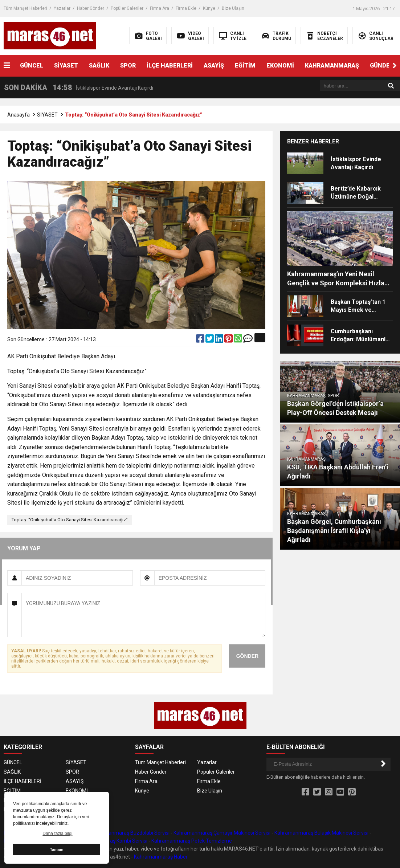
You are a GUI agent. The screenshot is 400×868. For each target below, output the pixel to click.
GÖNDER (247, 656)
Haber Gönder (91, 8)
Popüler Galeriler (127, 8)
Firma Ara (160, 8)
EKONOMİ (280, 66)
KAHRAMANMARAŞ (332, 66)
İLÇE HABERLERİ (170, 66)
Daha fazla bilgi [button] (57, 834)
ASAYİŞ (214, 66)
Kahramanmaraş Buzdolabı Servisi (130, 833)
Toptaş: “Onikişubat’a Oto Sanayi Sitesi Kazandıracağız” (70, 520)
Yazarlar (62, 8)
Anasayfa (19, 115)
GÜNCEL (32, 66)
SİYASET (66, 66)
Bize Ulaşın (233, 8)
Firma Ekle (186, 8)
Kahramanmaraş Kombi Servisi (112, 841)
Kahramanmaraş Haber (161, 857)
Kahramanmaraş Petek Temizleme (192, 841)
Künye (209, 8)
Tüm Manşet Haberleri (25, 8)
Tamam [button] (56, 849)
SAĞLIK (99, 66)
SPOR (128, 66)
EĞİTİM (245, 66)
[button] (395, 66)
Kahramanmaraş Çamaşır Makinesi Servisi (222, 833)
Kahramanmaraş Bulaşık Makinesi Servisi (321, 833)
